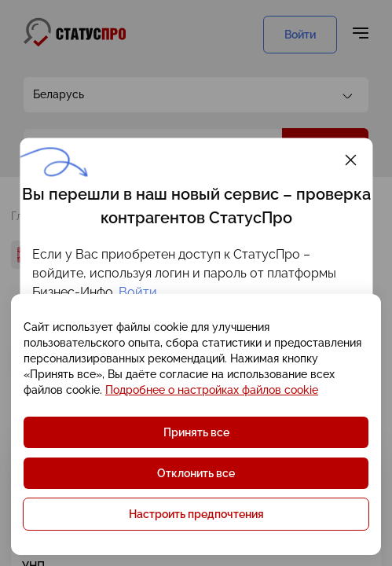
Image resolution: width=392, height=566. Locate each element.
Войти (138, 292)
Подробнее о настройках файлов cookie (212, 390)
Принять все (196, 432)
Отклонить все (196, 473)
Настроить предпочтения (196, 514)
